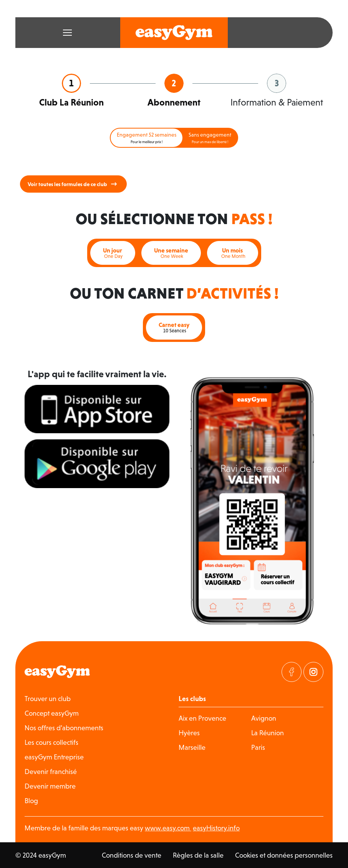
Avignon (264, 718)
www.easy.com (168, 828)
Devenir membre (50, 786)
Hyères (189, 733)
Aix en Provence (202, 718)
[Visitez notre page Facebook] (292, 672)
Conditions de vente (132, 855)
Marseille (192, 747)
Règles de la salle (198, 855)
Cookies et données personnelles (284, 855)
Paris (258, 747)
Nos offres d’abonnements (64, 728)
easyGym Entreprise (54, 757)
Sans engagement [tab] (210, 138)
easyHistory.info (216, 828)
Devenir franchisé (51, 771)
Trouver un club (48, 699)
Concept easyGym (52, 713)
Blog (31, 801)
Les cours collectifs (51, 742)
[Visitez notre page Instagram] (313, 672)
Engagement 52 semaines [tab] (147, 138)
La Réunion (268, 733)
